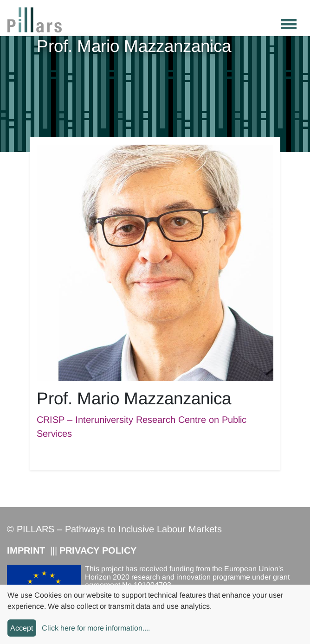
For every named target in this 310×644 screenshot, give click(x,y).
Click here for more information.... (96, 628)
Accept (22, 628)
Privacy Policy (98, 550)
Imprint (26, 550)
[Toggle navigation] (289, 22)
